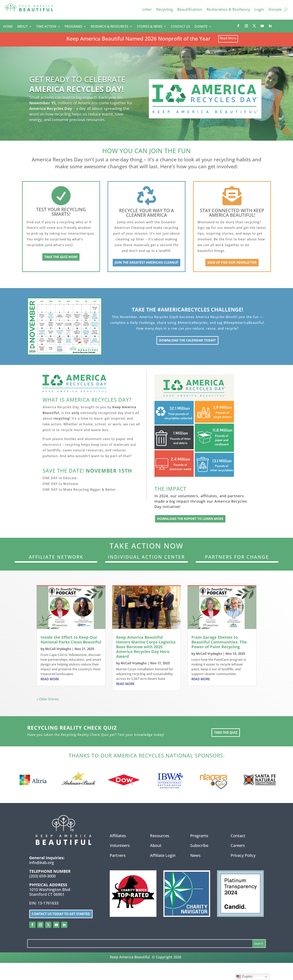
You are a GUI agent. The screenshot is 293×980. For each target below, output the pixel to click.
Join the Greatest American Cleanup (146, 263)
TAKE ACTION (46, 27)
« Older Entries (48, 700)
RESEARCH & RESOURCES (110, 27)
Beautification (190, 10)
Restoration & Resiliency (228, 10)
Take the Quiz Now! (61, 258)
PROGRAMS (73, 27)
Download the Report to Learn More (190, 520)
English (244, 977)
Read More (228, 39)
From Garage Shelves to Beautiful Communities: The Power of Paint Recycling (219, 643)
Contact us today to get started (61, 915)
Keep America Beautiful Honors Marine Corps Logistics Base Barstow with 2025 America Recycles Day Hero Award (146, 648)
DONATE (201, 27)
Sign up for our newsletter (232, 263)
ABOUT (22, 27)
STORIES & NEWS (150, 27)
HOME (8, 27)
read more (50, 680)
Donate (275, 10)
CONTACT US (180, 27)
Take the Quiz (226, 733)
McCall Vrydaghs (58, 650)
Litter (147, 10)
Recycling (164, 10)
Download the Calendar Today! (187, 341)
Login (259, 10)
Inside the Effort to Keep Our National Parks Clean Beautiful (71, 640)
